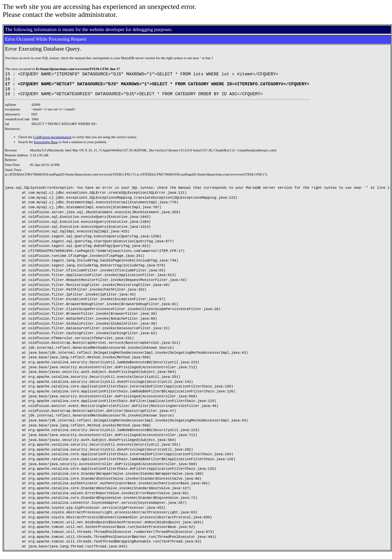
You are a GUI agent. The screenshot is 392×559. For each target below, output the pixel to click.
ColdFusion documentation (53, 142)
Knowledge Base (46, 147)
